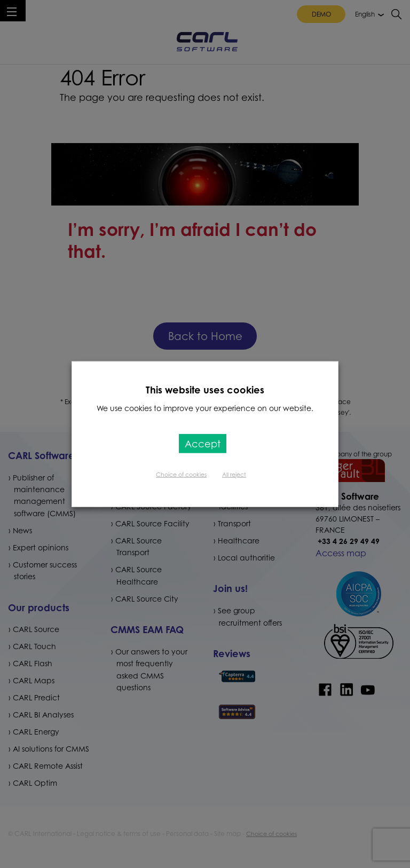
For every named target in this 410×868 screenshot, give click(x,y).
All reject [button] (234, 474)
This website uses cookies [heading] (205, 390)
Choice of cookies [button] (181, 474)
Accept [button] (203, 443)
